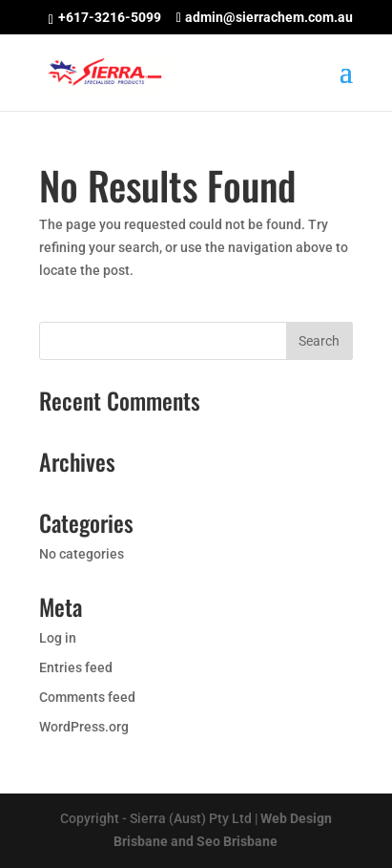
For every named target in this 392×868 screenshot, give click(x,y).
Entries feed (76, 667)
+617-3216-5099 (110, 17)
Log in (58, 638)
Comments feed (87, 697)
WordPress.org (84, 727)
